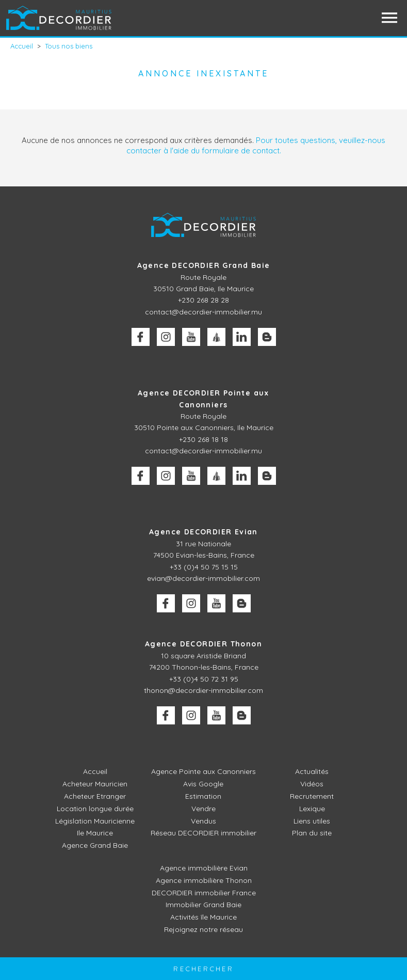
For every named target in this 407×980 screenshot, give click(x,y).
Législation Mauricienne (95, 821)
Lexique (312, 809)
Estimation (203, 796)
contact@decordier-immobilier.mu (204, 312)
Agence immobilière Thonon (204, 880)
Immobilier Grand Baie (204, 905)
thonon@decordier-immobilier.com (204, 690)
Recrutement (312, 796)
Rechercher (204, 969)
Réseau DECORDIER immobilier (204, 833)
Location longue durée (95, 809)
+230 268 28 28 (204, 300)
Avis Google (203, 784)
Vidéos (312, 784)
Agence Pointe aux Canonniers (204, 771)
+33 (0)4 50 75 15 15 (204, 567)
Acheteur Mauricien (95, 784)
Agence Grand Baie (95, 845)
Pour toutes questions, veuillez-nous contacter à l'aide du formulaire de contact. (256, 145)
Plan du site (312, 833)
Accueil (95, 771)
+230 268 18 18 (204, 439)
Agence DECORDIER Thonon (204, 644)
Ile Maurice (95, 833)
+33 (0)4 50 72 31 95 (204, 679)
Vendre (204, 809)
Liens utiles (312, 821)
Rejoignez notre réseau (204, 929)
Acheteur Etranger (95, 796)
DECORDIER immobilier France (204, 893)
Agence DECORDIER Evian (204, 532)
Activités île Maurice (204, 917)
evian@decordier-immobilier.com (204, 578)
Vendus (204, 821)
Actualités (312, 771)
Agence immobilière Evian (204, 868)
